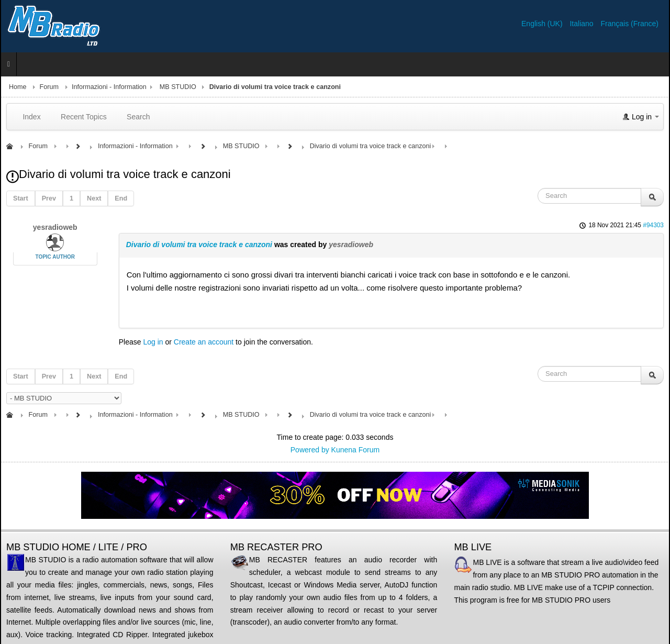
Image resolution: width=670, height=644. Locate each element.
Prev (49, 198)
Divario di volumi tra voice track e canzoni (199, 245)
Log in (153, 342)
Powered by (310, 450)
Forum (49, 87)
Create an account (204, 342)
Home (18, 87)
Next (94, 198)
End (121, 198)
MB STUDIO (178, 87)
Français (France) (630, 24)
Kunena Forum (356, 450)
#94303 (653, 225)
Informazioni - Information (109, 87)
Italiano (582, 24)
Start (21, 198)
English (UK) (543, 24)
